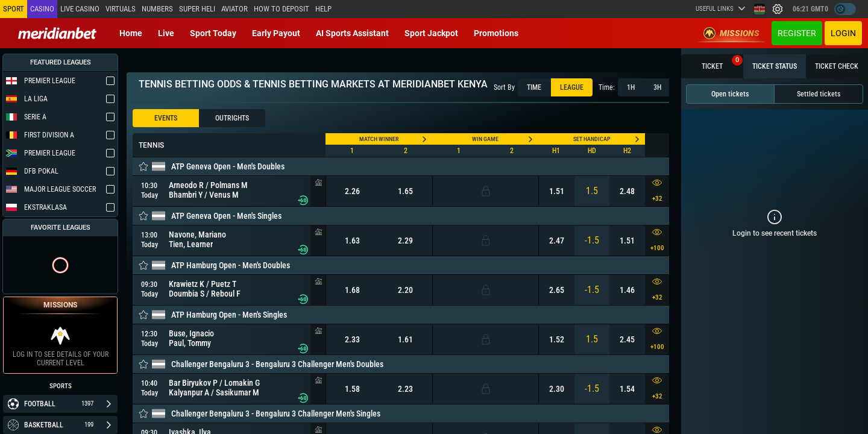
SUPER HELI (197, 9)
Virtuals (121, 9)
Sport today (213, 33)
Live (166, 33)
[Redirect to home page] (57, 33)
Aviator (234, 9)
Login (843, 33)
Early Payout (276, 33)
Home (131, 33)
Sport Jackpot (431, 33)
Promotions (496, 33)
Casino (42, 9)
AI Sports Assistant (352, 33)
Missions (731, 33)
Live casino (80, 9)
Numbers (157, 9)
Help (323, 9)
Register (797, 33)
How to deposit (281, 9)
